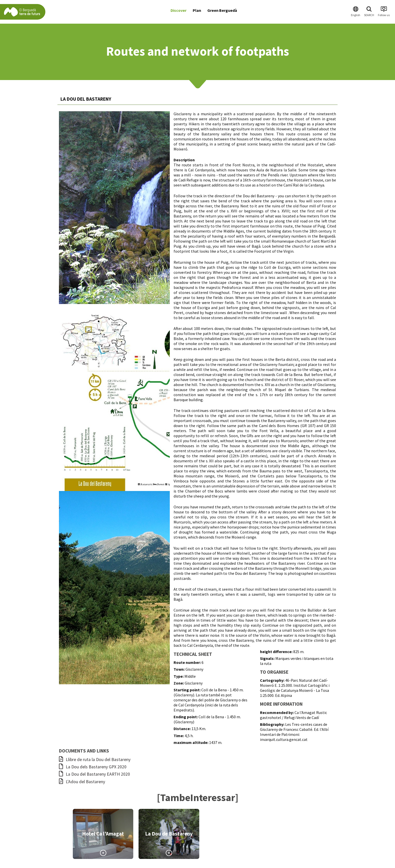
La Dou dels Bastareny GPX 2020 (93, 767)
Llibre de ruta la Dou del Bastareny (95, 760)
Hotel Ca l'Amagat (103, 834)
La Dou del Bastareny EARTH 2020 (94, 774)
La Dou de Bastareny (169, 834)
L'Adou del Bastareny (82, 782)
